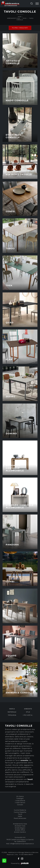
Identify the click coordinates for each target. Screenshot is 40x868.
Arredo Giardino (20, 832)
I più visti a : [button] (28, 715)
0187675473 (21, 841)
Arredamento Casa (14, 18)
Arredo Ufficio (20, 830)
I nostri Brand (20, 801)
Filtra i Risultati (20, 28)
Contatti (20, 805)
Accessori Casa (20, 826)
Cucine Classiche (20, 812)
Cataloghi (20, 798)
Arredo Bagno (20, 828)
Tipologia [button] (12, 715)
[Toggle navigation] (37, 4)
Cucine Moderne (20, 810)
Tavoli (25, 18)
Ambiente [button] (28, 709)
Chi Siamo (20, 796)
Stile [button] (28, 712)
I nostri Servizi (20, 803)
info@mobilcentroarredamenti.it (22, 844)
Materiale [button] (12, 712)
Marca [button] (12, 709)
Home (20, 17)
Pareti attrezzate (20, 818)
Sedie (20, 816)
